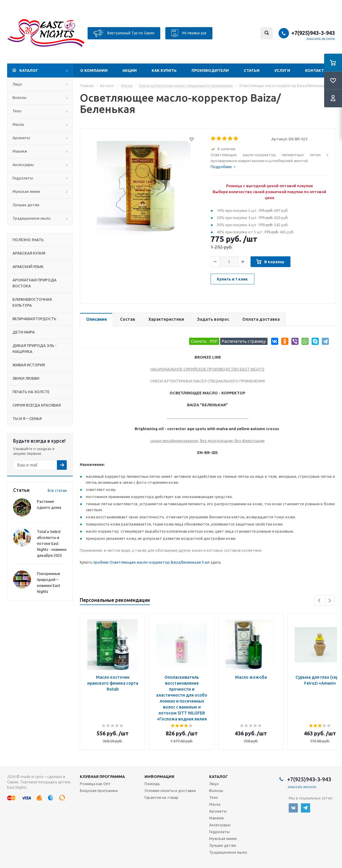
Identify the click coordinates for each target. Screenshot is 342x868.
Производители (210, 70)
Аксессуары (23, 165)
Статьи (252, 70)
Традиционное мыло (32, 218)
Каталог (29, 70)
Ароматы (21, 138)
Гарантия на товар (161, 797)
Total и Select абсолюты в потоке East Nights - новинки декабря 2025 (52, 543)
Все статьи (57, 490)
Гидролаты (23, 178)
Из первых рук (189, 33)
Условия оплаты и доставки (170, 790)
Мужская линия (26, 191)
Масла (18, 124)
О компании (94, 70)
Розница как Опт (95, 784)
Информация (159, 776)
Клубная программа (102, 776)
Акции (130, 70)
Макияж (20, 151)
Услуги (282, 70)
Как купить (164, 70)
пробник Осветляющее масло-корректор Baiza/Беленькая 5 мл (151, 562)
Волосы (20, 97)
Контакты (316, 70)
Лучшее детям (26, 205)
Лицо (17, 84)
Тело (17, 111)
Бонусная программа (99, 790)
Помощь (152, 784)
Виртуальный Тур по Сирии (124, 33)
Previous (320, 600)
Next (330, 600)
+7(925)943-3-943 (313, 33)
